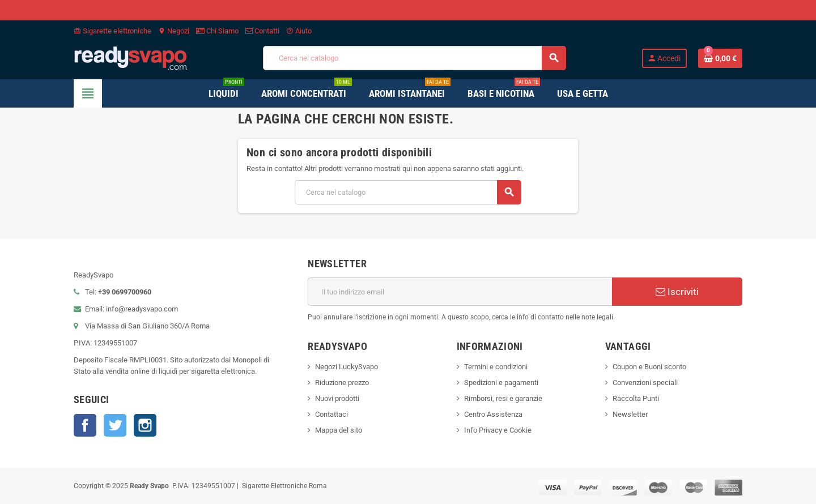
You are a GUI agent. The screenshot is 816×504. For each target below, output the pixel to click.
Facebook (85, 425)
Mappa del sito (339, 430)
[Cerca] (414, 58)
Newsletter (630, 414)
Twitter (115, 425)
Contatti (262, 31)
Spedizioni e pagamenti (501, 383)
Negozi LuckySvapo (347, 367)
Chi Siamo (217, 31)
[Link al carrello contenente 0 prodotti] (720, 58)
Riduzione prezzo (342, 383)
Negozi (174, 31)
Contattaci (331, 414)
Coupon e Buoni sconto (649, 367)
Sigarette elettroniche (112, 31)
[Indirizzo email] (460, 292)
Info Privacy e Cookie (498, 430)
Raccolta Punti (636, 398)
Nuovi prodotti (337, 398)
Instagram (145, 425)
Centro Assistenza (493, 414)
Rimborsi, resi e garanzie (503, 398)
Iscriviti (677, 292)
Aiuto (299, 31)
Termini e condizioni (496, 367)
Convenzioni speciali (645, 383)
